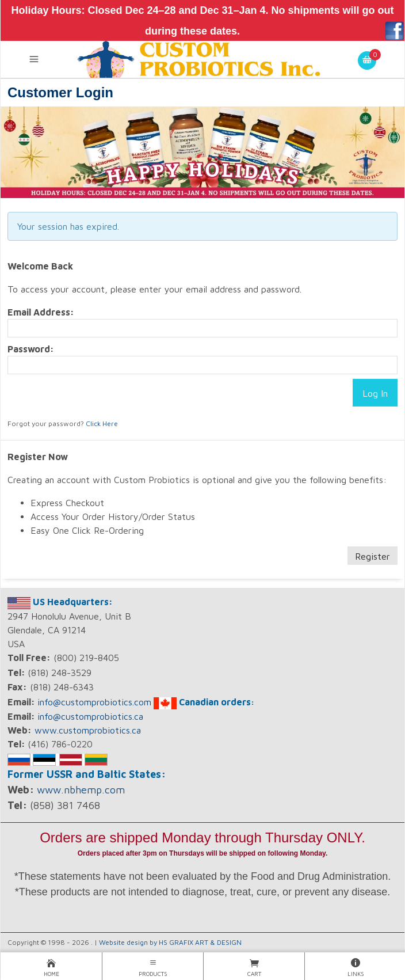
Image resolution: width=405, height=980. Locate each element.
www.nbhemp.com (81, 790)
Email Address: (41, 312)
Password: (31, 349)
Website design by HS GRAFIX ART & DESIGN (170, 942)
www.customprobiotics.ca (88, 730)
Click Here (102, 423)
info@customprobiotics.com (94, 702)
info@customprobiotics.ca (90, 716)
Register (372, 556)
